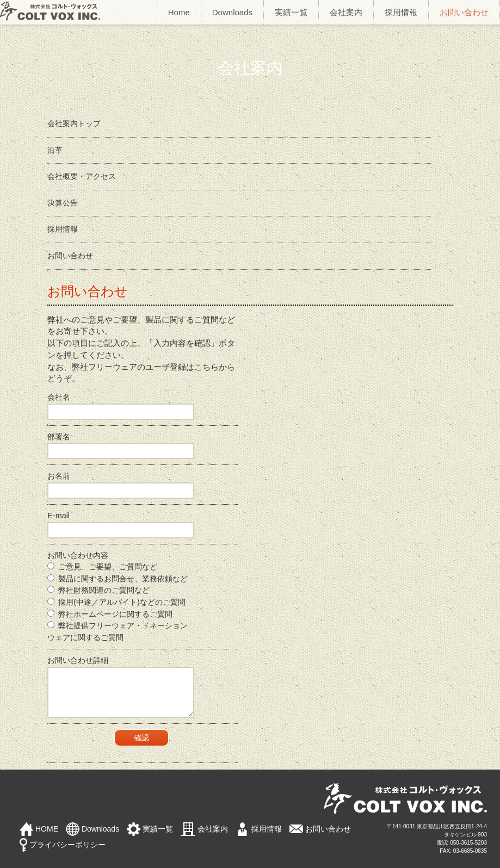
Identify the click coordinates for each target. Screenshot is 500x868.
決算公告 (63, 203)
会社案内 (346, 12)
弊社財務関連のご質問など (98, 590)
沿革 (55, 150)
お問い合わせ (464, 12)
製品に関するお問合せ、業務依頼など (118, 579)
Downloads (232, 12)
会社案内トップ (74, 123)
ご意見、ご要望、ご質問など (102, 567)
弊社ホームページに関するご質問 (110, 614)
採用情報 (401, 12)
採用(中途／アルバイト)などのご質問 (116, 602)
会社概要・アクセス (82, 176)
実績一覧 (291, 12)
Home (179, 12)
